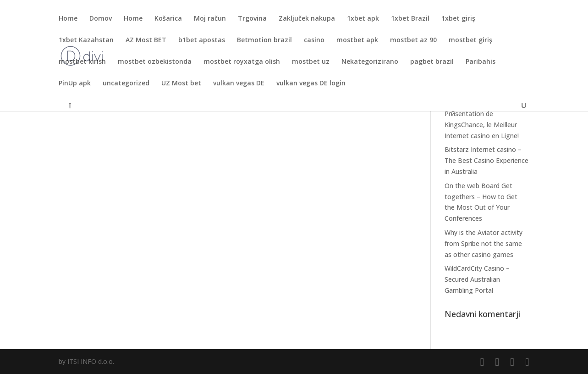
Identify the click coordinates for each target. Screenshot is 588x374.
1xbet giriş (458, 19)
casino (314, 40)
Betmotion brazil (264, 40)
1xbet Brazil (410, 19)
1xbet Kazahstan (86, 40)
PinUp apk (75, 84)
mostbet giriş (470, 40)
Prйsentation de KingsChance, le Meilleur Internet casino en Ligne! (482, 125)
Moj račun (210, 19)
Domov (101, 19)
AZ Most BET (146, 40)
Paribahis (481, 62)
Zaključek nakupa (307, 19)
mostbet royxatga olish (242, 62)
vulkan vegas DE (239, 84)
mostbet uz (311, 62)
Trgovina (252, 19)
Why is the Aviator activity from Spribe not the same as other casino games (484, 243)
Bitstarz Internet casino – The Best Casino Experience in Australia (486, 160)
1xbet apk (363, 19)
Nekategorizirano (370, 62)
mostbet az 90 (413, 40)
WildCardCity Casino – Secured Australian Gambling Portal (477, 279)
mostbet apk (357, 40)
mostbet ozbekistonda (155, 62)
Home (68, 19)
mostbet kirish (82, 62)
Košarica (168, 19)
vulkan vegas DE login (311, 84)
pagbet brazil (432, 62)
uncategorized (126, 84)
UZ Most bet (181, 84)
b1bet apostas (202, 40)
